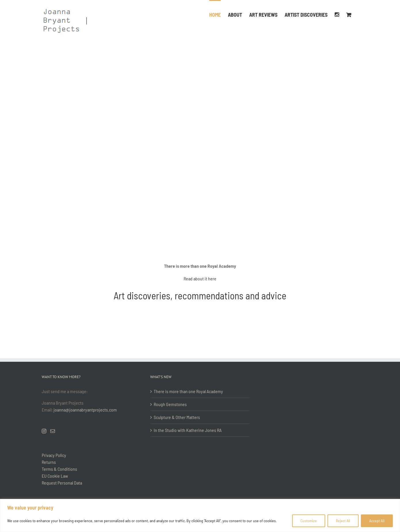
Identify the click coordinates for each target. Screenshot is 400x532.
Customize (309, 521)
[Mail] (53, 431)
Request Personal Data (62, 483)
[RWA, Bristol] (200, 38)
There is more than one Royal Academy (188, 391)
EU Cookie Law (55, 476)
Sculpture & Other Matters (177, 417)
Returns (49, 462)
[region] (200, 515)
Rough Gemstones (170, 404)
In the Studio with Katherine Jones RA (188, 430)
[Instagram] (44, 431)
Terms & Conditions (59, 469)
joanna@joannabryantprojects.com (85, 410)
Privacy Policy (54, 455)
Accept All (377, 521)
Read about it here (200, 279)
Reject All (343, 521)
